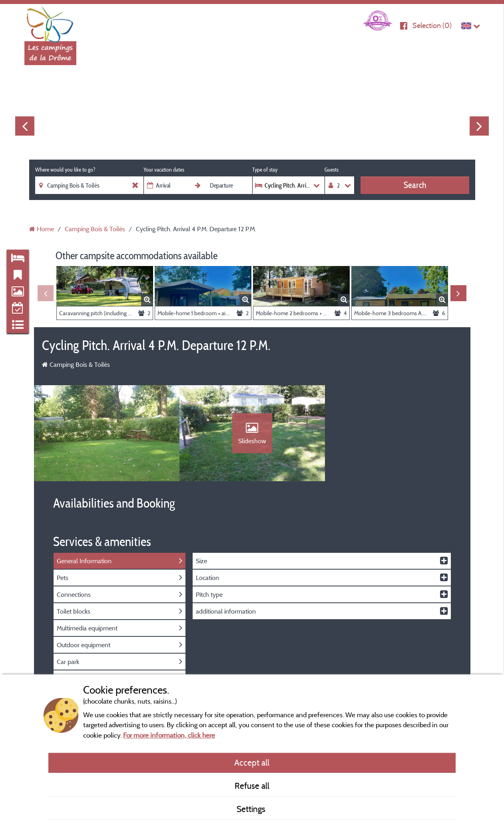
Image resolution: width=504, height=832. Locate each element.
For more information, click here (169, 735)
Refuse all (252, 786)
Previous (25, 126)
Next (479, 126)
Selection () (432, 25)
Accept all (252, 762)
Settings (252, 809)
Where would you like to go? (65, 170)
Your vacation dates (164, 170)
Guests (332, 170)
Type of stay (265, 170)
